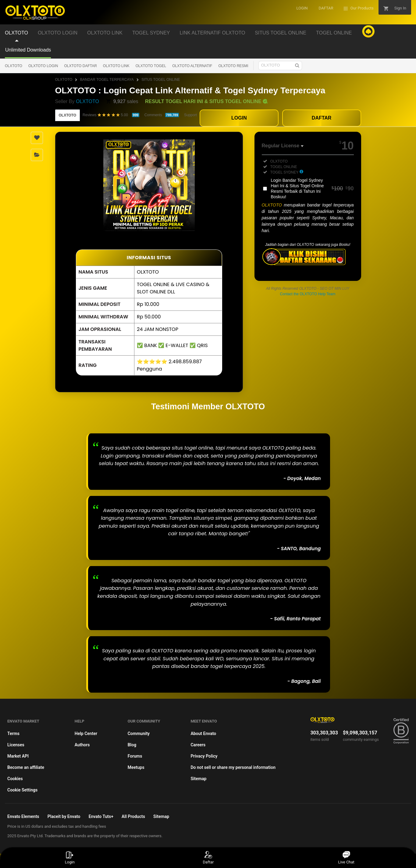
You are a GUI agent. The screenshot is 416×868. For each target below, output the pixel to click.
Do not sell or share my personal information (233, 767)
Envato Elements (23, 816)
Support (190, 115)
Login (70, 858)
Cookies (15, 779)
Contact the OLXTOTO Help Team (308, 294)
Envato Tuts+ (101, 816)
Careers (198, 745)
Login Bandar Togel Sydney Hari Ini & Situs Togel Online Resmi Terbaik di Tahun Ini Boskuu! (312, 188)
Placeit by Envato (64, 816)
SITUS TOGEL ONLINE (161, 80)
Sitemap (198, 779)
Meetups (136, 767)
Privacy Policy (204, 756)
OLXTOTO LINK (116, 66)
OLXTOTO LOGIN (43, 66)
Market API (18, 756)
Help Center (86, 733)
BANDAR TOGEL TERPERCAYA (107, 80)
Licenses (16, 745)
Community (139, 733)
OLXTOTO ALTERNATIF (192, 66)
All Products (133, 816)
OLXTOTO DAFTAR (81, 66)
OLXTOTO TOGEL (151, 66)
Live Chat (346, 858)
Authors (82, 745)
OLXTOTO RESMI (233, 66)
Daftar (208, 858)
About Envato (203, 733)
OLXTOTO (14, 66)
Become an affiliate (26, 767)
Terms (13, 733)
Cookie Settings (22, 790)
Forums (135, 756)
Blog (132, 745)
